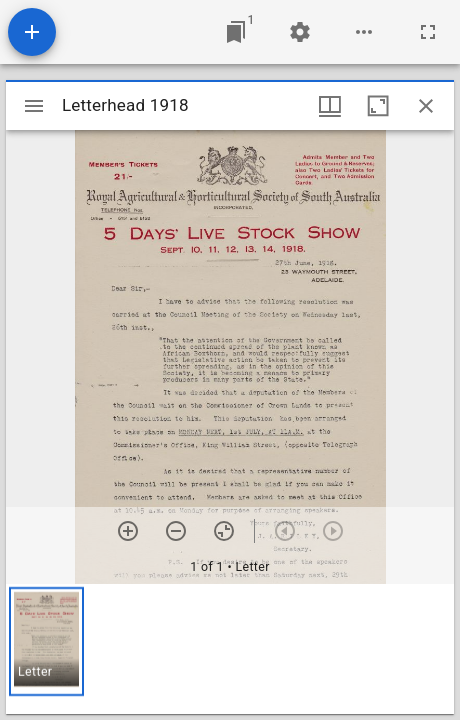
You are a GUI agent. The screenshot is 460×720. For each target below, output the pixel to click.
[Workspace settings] (300, 32)
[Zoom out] (176, 531)
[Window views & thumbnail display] (330, 106)
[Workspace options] (364, 32)
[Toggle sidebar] (34, 106)
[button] (46, 641)
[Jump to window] (236, 32)
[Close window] (426, 106)
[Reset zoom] (224, 531)
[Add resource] (32, 32)
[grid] (230, 649)
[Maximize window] (378, 106)
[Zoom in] (128, 531)
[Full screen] (428, 32)
